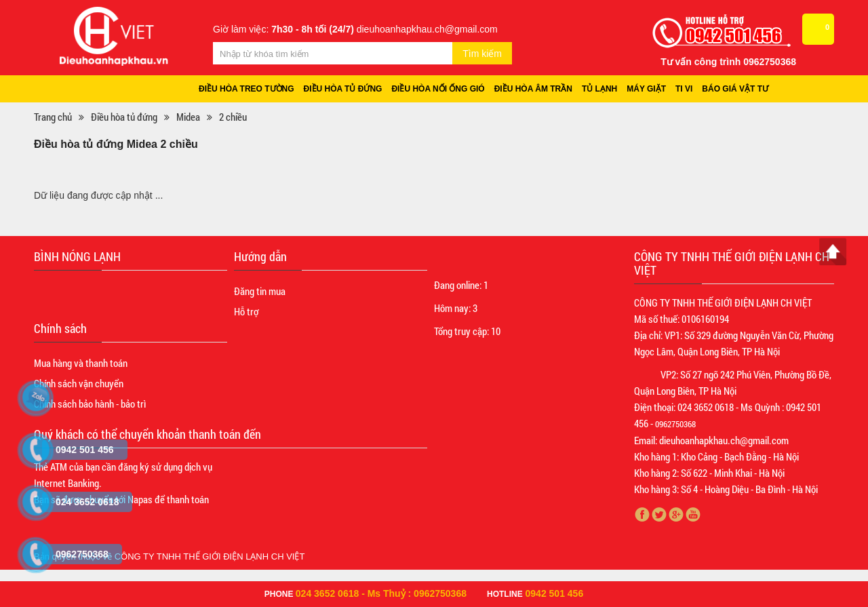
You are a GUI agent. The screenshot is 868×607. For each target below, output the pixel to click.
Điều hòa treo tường (246, 89)
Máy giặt (646, 89)
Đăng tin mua (260, 291)
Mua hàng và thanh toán (81, 363)
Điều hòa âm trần (533, 89)
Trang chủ (53, 117)
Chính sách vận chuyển (79, 383)
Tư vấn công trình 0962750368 (728, 62)
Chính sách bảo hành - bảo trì (90, 404)
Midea (188, 117)
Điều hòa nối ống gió (438, 89)
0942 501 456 (555, 593)
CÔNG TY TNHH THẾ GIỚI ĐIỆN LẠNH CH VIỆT (210, 556)
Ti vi (684, 89)
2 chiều (233, 117)
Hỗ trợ (246, 311)
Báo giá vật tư (735, 89)
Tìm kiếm (482, 54)
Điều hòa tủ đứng (343, 89)
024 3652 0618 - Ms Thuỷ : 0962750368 (381, 593)
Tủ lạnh (599, 89)
